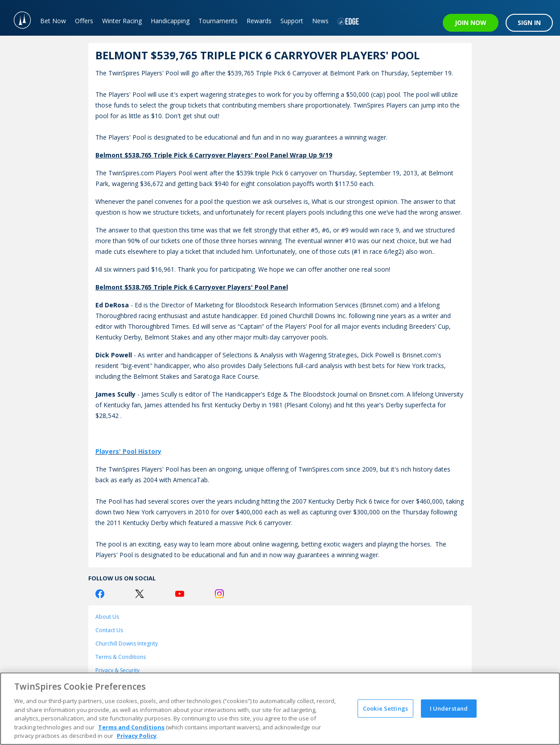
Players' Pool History (128, 451)
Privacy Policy (137, 736)
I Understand (449, 708)
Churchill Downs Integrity (127, 644)
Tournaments (218, 21)
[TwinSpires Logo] (18, 18)
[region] (280, 709)
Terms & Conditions (121, 657)
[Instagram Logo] (219, 594)
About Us (107, 617)
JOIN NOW (471, 23)
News (320, 21)
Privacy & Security (117, 670)
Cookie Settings (385, 708)
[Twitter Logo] (140, 594)
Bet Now (53, 21)
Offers (84, 21)
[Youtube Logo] (180, 594)
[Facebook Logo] (100, 594)
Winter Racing (122, 21)
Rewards (259, 21)
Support (292, 21)
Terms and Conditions (131, 727)
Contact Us (109, 630)
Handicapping (170, 21)
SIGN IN (529, 23)
